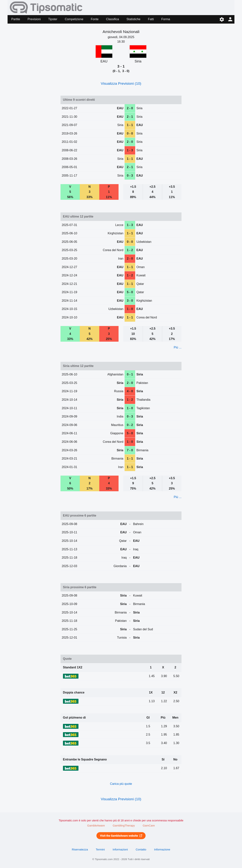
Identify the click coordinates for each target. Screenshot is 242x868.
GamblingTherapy (124, 826)
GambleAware (96, 826)
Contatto (141, 850)
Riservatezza (80, 850)
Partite (16, 19)
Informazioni (120, 850)
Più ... (178, 347)
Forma (166, 19)
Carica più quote (121, 784)
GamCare (149, 826)
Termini (100, 850)
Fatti (151, 19)
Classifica (112, 19)
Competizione (74, 19)
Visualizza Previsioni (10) (121, 83)
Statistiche (133, 19)
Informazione (162, 850)
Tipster (53, 19)
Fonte (95, 19)
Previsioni (34, 19)
